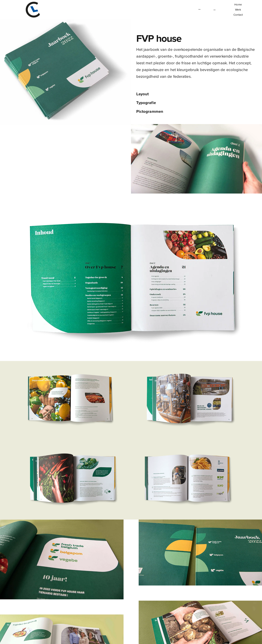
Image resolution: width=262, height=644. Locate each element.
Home (238, 5)
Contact (238, 15)
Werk (238, 10)
